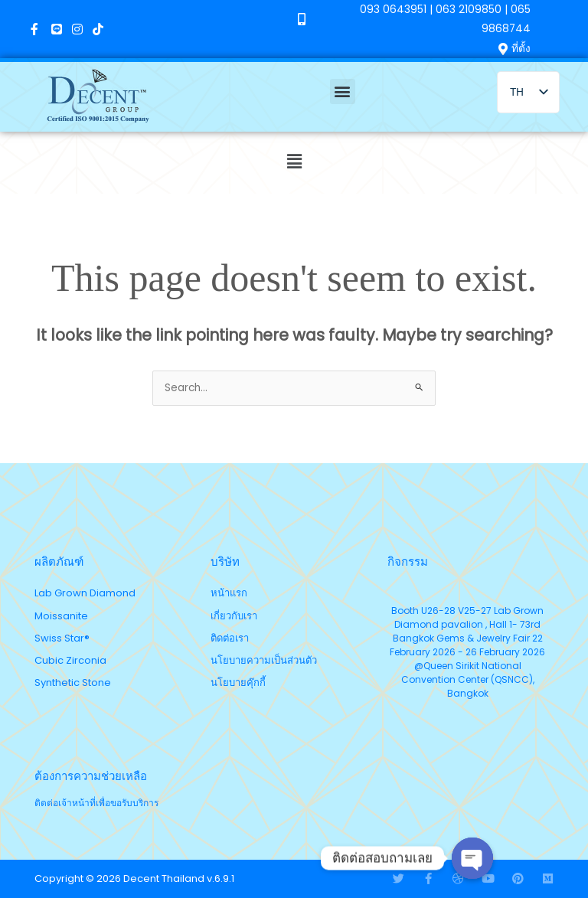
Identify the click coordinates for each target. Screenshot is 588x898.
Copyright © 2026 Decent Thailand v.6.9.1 (134, 878)
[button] (343, 91)
